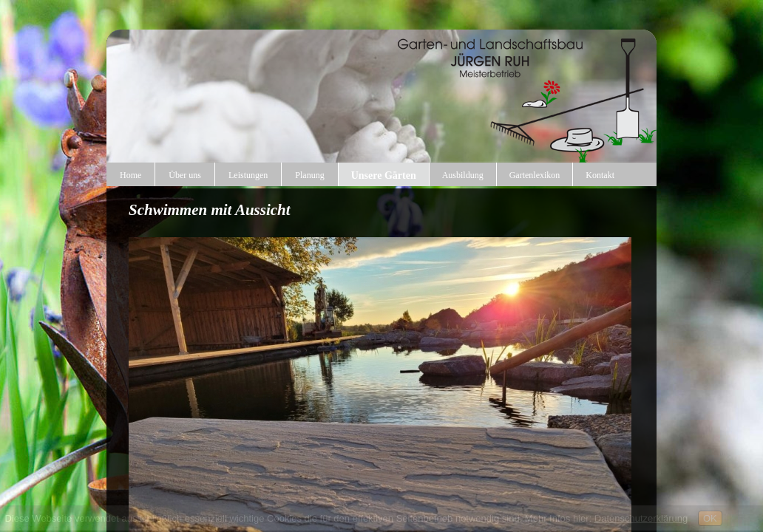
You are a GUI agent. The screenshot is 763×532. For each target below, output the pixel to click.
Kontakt (600, 175)
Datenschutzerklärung (641, 518)
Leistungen (248, 175)
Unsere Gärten (384, 175)
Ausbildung (463, 175)
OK (710, 518)
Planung (309, 175)
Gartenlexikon (535, 175)
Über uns (185, 175)
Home (130, 175)
